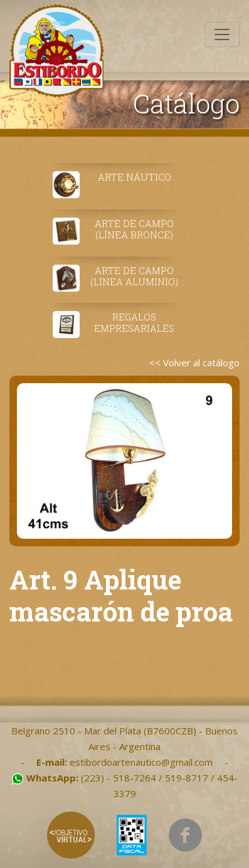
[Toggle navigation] (222, 34)
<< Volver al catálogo (194, 363)
